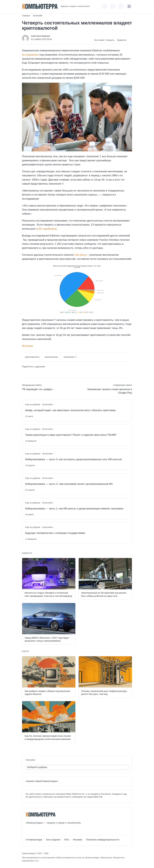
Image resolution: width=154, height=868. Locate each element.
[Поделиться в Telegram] (29, 372)
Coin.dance (81, 255)
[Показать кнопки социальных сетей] (104, 6)
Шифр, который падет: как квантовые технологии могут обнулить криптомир (70, 410)
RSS (67, 840)
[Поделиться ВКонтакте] (24, 372)
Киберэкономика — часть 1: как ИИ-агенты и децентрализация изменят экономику (74, 509)
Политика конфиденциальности (103, 840)
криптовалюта (32, 357)
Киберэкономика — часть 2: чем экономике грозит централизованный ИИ (69, 484)
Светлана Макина (40, 36)
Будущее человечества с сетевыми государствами (55, 533)
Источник (27, 346)
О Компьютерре (34, 840)
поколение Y (70, 357)
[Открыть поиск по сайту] (121, 6)
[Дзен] (45, 830)
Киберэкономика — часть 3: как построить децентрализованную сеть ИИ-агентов (73, 459)
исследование (30, 55)
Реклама (77, 840)
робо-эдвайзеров (47, 229)
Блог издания (53, 840)
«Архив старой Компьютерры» (42, 781)
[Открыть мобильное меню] (129, 6)
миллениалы (52, 357)
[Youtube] (33, 830)
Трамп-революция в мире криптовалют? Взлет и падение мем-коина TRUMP (71, 435)
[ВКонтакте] (28, 830)
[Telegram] (39, 830)
